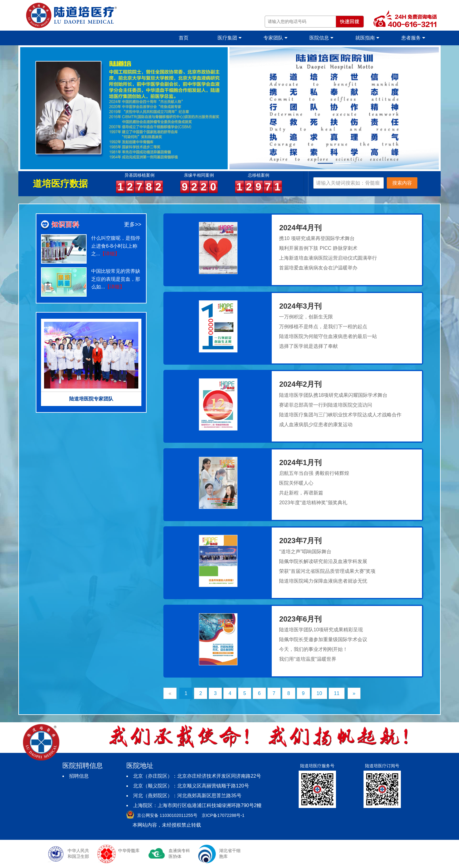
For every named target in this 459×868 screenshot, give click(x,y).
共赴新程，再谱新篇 (301, 493)
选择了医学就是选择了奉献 (308, 346)
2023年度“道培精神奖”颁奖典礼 (313, 503)
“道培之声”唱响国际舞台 (305, 552)
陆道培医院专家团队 (91, 399)
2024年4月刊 (300, 228)
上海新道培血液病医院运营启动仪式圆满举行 (328, 258)
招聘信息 (79, 776)
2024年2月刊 (300, 384)
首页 (184, 38)
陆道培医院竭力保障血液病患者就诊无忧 (323, 581)
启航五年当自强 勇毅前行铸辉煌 (314, 473)
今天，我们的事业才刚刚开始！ (313, 649)
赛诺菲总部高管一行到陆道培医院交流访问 (326, 405)
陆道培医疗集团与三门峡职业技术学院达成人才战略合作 (340, 415)
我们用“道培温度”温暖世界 (308, 659)
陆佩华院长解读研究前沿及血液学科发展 (323, 561)
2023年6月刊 (300, 619)
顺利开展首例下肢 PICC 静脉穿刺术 (318, 248)
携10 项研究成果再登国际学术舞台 (317, 238)
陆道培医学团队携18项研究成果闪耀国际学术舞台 (333, 395)
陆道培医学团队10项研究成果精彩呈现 (321, 630)
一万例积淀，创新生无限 (306, 317)
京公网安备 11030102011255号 (167, 815)
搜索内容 (402, 183)
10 (319, 693)
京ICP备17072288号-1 (223, 815)
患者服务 (413, 38)
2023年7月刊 (300, 541)
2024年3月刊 (300, 306)
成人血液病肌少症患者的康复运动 (316, 425)
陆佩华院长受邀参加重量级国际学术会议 (323, 639)
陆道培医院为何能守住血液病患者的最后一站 (328, 336)
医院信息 (321, 38)
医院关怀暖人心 (296, 483)
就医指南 (367, 38)
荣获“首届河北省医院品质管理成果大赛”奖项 (327, 571)
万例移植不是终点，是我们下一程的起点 (323, 327)
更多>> (133, 224)
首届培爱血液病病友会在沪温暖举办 (318, 268)
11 (337, 693)
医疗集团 (229, 38)
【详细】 (110, 254)
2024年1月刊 (300, 462)
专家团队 (275, 38)
